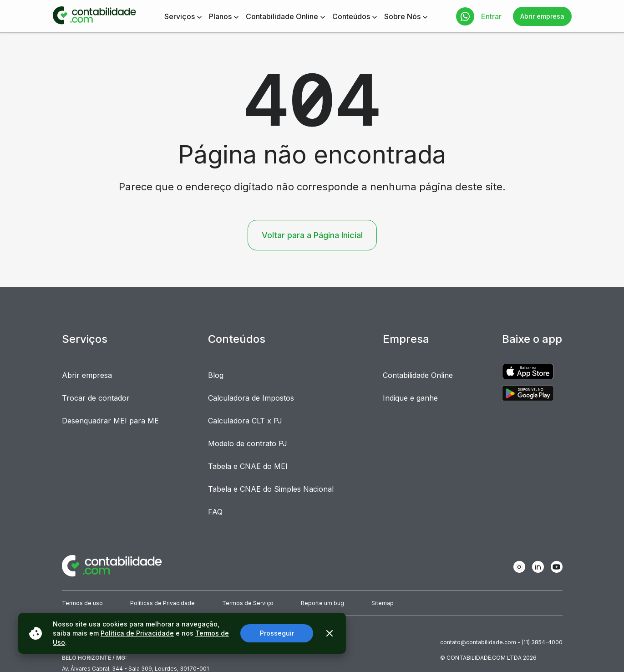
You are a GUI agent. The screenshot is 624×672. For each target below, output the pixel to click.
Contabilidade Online (282, 16)
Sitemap (383, 603)
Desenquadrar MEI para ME (110, 421)
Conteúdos (351, 16)
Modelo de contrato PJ (248, 443)
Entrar (491, 16)
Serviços (180, 16)
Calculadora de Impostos (251, 398)
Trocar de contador (96, 398)
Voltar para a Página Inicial (312, 235)
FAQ (215, 512)
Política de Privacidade (137, 633)
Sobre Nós (402, 16)
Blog (216, 375)
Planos (220, 16)
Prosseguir (277, 633)
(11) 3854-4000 (542, 642)
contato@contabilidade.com (478, 642)
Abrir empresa (542, 16)
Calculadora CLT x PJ (245, 421)
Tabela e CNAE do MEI (248, 466)
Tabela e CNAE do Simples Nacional (271, 489)
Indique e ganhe (410, 398)
